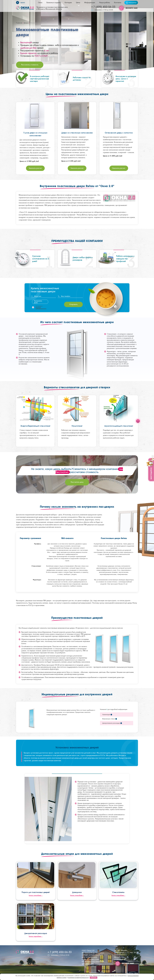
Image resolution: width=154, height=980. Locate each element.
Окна (40, 3)
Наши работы (105, 3)
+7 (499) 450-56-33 (103, 7)
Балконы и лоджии (53, 3)
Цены (78, 3)
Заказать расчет (35, 168)
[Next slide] (138, 421)
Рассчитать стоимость (30, 65)
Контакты (118, 3)
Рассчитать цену (77, 482)
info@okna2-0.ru (120, 954)
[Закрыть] (153, 456)
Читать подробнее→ (36, 895)
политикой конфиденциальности (41, 308)
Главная (19, 23)
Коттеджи (68, 3)
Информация (90, 3)
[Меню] (20, 3)
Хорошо (94, 977)
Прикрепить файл (38, 302)
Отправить (73, 304)
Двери (26, 23)
